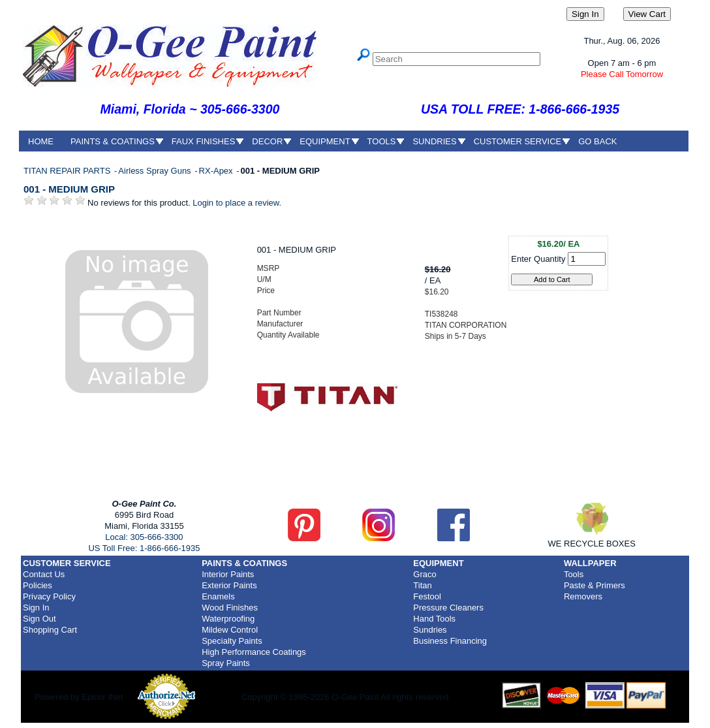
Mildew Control (230, 630)
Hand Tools (434, 619)
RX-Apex (217, 171)
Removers (583, 596)
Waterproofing (228, 619)
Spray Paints (226, 663)
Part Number (279, 313)
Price (266, 291)
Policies (38, 585)
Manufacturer (280, 324)
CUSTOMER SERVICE (518, 141)
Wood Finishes (230, 608)
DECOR (267, 141)
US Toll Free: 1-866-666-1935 (144, 548)
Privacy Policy (49, 596)
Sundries (430, 630)
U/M (264, 279)
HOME (41, 141)
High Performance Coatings (254, 652)
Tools (574, 574)
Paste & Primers (594, 585)
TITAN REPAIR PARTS (68, 171)
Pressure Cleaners (448, 608)
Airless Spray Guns (156, 171)
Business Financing (450, 641)
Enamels (218, 596)
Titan (422, 585)
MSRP (269, 268)
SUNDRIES (434, 141)
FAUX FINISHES (204, 141)
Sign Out (39, 619)
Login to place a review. (237, 203)
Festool (427, 596)
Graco (424, 574)
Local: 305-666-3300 (144, 537)
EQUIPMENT (325, 141)
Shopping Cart (50, 630)
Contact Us (44, 574)
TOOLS (382, 141)
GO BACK (597, 141)
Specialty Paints (232, 641)
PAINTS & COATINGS (113, 141)
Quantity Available (288, 335)
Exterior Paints (229, 585)
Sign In (36, 608)
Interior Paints (228, 574)
